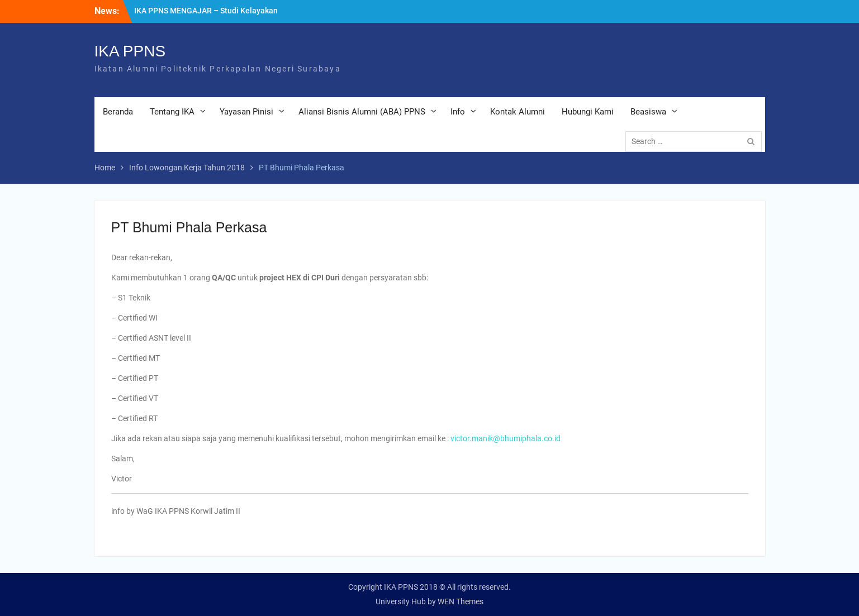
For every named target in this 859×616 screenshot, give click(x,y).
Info (458, 112)
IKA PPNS (130, 51)
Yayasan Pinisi (246, 112)
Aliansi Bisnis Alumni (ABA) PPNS (362, 112)
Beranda (118, 112)
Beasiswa (648, 112)
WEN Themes (461, 601)
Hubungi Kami (588, 112)
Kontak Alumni (518, 112)
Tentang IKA (172, 112)
